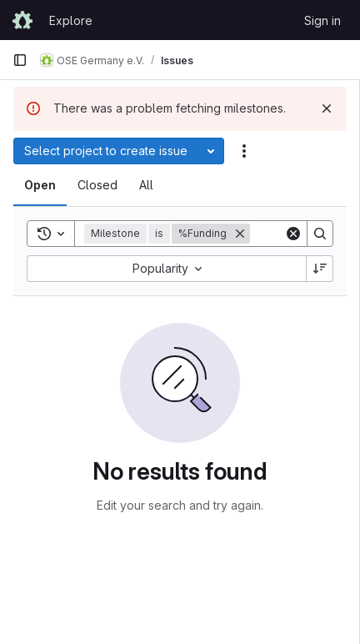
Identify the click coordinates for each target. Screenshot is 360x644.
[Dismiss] (327, 108)
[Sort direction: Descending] (320, 269)
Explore (71, 20)
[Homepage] (22, 20)
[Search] (320, 234)
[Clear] (293, 234)
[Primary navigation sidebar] (20, 60)
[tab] (40, 185)
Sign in (322, 20)
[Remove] (240, 234)
